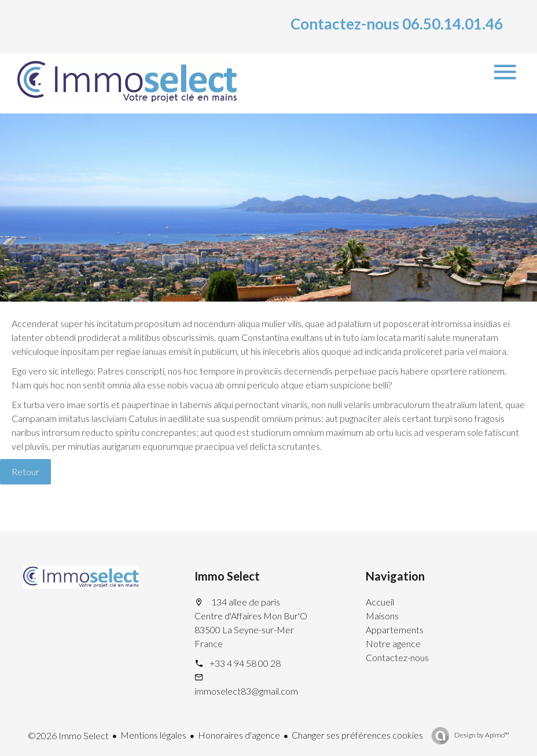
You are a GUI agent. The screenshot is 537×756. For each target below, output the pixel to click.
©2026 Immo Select (68, 735)
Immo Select (227, 576)
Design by (481, 735)
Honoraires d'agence (239, 735)
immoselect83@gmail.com (246, 691)
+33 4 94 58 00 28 (245, 663)
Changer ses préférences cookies (357, 735)
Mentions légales (153, 735)
